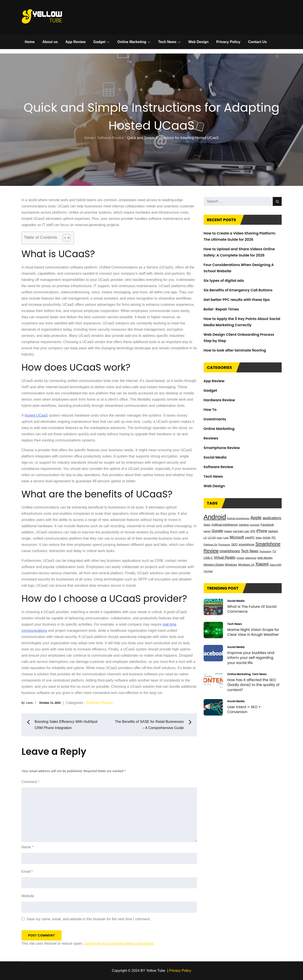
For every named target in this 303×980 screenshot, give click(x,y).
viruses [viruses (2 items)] (240, 558)
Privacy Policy (228, 42)
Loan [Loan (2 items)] (226, 538)
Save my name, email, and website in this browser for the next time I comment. (89, 919)
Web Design (198, 42)
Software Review (99, 703)
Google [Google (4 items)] (217, 531)
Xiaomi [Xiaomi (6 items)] (262, 564)
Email (27, 872)
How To (210, 410)
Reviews (211, 438)
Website (28, 896)
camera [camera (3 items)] (244, 525)
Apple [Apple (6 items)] (256, 518)
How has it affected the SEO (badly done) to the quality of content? (254, 685)
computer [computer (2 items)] (255, 525)
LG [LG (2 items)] (205, 538)
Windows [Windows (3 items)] (231, 565)
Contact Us (257, 42)
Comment (30, 782)
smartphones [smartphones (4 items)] (230, 551)
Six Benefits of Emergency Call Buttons (238, 290)
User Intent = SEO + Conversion (244, 709)
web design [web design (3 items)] (265, 558)
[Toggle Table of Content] (64, 238)
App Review (75, 42)
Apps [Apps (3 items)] (207, 525)
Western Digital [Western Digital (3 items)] (214, 565)
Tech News (169, 42)
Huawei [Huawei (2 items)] (228, 531)
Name (27, 847)
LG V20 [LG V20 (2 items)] (212, 538)
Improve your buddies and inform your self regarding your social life (251, 658)
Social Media (215, 457)
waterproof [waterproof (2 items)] (251, 558)
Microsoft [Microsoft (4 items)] (237, 537)
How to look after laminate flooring (235, 350)
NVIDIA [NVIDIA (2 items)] (267, 538)
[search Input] (243, 201)
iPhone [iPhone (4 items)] (262, 531)
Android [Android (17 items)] (215, 517)
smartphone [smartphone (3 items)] (246, 544)
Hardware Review (219, 400)
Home (30, 42)
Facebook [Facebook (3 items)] (267, 525)
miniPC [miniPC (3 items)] (250, 538)
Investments (215, 419)
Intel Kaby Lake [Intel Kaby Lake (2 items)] (241, 531)
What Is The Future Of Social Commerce (252, 609)
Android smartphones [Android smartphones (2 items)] (238, 518)
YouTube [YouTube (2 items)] (208, 571)
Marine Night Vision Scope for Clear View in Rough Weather (253, 632)
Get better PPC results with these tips (237, 300)
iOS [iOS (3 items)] (253, 531)
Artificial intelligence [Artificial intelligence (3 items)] (225, 525)
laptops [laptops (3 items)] (273, 531)
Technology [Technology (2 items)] (265, 551)
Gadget (101, 42)
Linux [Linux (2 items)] (220, 538)
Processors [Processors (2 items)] (224, 545)
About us (50, 42)
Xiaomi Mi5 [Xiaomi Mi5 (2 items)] (276, 565)
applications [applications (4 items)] (272, 518)
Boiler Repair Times (221, 309)
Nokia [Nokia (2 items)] (259, 538)
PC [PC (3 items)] (274, 538)
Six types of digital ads (224, 281)
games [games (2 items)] (207, 531)
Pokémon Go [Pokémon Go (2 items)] (211, 545)
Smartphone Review (222, 448)
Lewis (29, 703)
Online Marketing (134, 42)
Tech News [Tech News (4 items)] (250, 551)
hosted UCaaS (36, 415)
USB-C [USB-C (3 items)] (208, 558)
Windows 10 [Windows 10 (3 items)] (246, 565)
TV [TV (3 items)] (274, 551)
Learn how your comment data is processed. (119, 943)
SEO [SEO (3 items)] (234, 544)
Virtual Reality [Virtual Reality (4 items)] (225, 558)
